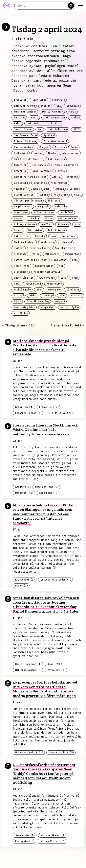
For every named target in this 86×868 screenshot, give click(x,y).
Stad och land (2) (47, 487)
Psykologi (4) (57, 670)
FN (15, 159)
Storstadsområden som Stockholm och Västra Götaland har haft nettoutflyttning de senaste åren (46, 430)
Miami (44, 260)
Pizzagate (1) (24, 841)
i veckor (34, 218)
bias (62, 295)
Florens (60, 171)
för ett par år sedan (28, 201)
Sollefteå (67, 212)
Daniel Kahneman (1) (28, 664)
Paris (72, 112)
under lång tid (24, 278)
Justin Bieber (23, 129)
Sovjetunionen (64, 248)
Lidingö (19, 295)
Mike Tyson (21, 212)
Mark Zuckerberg (24, 242)
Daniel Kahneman (53, 112)
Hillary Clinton (24, 224)
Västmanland (33, 284)
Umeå (54, 236)
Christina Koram (24, 177)
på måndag (73, 290)
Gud (40, 129)
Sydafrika (20, 171)
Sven (75, 278)
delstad (60, 207)
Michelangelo (22, 290)
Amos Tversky (41, 171)
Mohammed (66, 242)
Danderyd (48, 295)
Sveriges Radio (39, 248)
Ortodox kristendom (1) (56, 580)
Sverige (46, 106)
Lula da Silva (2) (59, 413)
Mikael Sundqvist (65, 165)
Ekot (39, 290)
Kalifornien (22, 236)
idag (47, 189)
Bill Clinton (56, 230)
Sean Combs (39, 100)
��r (61, 266)
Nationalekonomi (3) (28, 670)
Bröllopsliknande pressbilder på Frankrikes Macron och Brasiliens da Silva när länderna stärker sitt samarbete (44, 347)
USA (59, 106)
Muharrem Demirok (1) (29, 752)
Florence (77, 295)
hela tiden (69, 236)
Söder (33, 295)
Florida (60, 147)
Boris (35, 118)
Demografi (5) (24, 493)
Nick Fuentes (59, 183)
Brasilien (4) (24, 407)
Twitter (19, 248)
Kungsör (44, 147)
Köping (38, 153)
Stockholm (73, 106)
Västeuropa (48, 242)
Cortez (18, 218)
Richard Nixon (44, 266)
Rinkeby (40, 236)
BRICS (77, 129)
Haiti (18, 123)
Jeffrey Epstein (54, 118)
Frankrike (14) (49, 407)
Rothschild (21, 153)
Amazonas (20, 118)
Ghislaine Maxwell (55, 141)
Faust (77, 195)
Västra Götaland (24, 260)
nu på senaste (23, 207)
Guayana (60, 301)
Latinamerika (56, 159)
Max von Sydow (70, 307)
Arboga (60, 189)
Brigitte (39, 183)
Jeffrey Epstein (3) (52, 841)
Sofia (74, 147)
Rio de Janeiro (32, 159)
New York (46, 224)
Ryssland (49, 135)
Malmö (36, 254)
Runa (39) (54, 664)
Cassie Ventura (24, 147)
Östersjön (20, 165)
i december (21, 272)
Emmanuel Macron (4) (28, 413)
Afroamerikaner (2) (53, 835)
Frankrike (59, 100)
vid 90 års (21, 313)
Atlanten (63, 224)
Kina (78, 224)
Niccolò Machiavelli (47, 272)
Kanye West (48, 307)
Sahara (44, 195)
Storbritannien (24, 195)
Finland (76, 118)
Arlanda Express (44, 212)
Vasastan (20, 189)
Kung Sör (44, 207)
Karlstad (72, 177)
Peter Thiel (22, 266)
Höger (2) (21, 586)
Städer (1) (22, 487)
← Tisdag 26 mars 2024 (18, 325)
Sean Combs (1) (25, 835)
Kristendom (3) (25, 580)
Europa (74, 189)
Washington (72, 254)
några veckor (71, 153)
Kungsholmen (54, 284)
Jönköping (60, 260)
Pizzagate (20, 254)
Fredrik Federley (38, 301)
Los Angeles (40, 165)
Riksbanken (52, 254)
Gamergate (54, 290)
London (18, 230)
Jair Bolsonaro (58, 129)
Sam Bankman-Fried (26, 135)
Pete (75, 260)
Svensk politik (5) (61, 752)
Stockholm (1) (48, 493)
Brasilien (20, 100)
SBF (66, 195)
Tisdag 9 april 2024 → (68, 325)
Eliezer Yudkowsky (26, 141)
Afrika (56, 177)
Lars (63, 278)
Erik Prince (47, 278)
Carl (17, 284)
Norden (52, 153)
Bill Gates (35, 230)
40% (56, 195)
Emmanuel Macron (24, 106)
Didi (44, 177)
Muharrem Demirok (25, 112)
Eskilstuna (21, 183)
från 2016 (54, 201)
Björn (18, 301)
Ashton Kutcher (68, 218)
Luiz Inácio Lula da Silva (44, 123)
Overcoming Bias (24, 307)
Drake (49, 218)
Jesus (35, 189)
